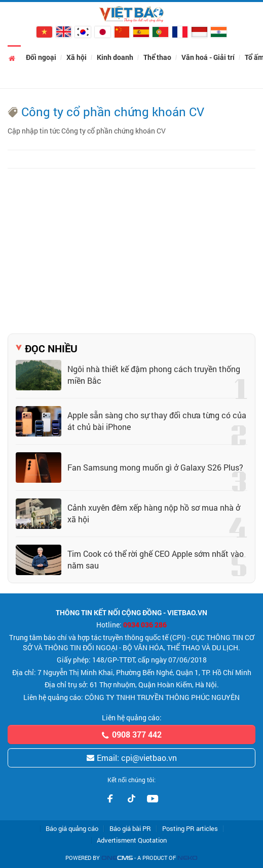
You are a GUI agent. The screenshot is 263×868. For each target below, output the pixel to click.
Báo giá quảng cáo (72, 829)
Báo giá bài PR (130, 829)
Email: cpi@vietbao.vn (131, 758)
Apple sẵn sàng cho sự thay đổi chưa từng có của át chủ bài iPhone (157, 421)
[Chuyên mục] (13, 14)
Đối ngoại (41, 57)
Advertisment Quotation (132, 840)
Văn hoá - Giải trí (208, 57)
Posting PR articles (190, 829)
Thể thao (157, 57)
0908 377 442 (131, 734)
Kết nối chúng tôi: (131, 780)
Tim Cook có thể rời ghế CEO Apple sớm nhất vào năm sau (156, 559)
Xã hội (77, 57)
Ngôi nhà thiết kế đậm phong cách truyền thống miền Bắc (154, 374)
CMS (117, 858)
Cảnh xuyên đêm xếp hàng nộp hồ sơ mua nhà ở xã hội (154, 513)
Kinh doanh (115, 57)
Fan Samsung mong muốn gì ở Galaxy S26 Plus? (155, 467)
